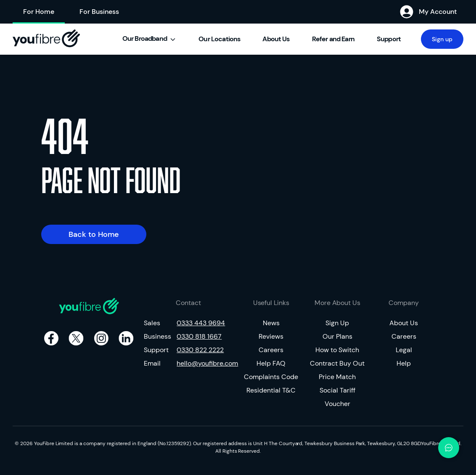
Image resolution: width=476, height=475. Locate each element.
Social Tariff (337, 390)
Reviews (271, 336)
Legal (404, 350)
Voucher (337, 404)
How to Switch (337, 350)
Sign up (442, 39)
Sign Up (337, 323)
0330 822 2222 (200, 350)
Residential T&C (271, 390)
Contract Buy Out (337, 363)
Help (404, 363)
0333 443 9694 (201, 323)
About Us (404, 323)
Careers (271, 350)
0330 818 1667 (199, 336)
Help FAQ (271, 363)
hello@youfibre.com (205, 363)
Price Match (337, 377)
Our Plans (337, 336)
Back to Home (94, 234)
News (271, 323)
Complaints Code (271, 377)
